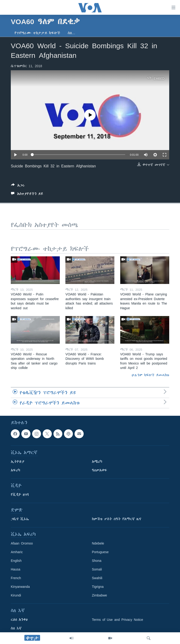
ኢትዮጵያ (18, 462)
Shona (97, 561)
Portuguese (100, 552)
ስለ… (71, 33)
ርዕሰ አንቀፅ (19, 620)
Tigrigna (98, 587)
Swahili (97, 578)
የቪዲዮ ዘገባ (20, 495)
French (16, 578)
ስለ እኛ (16, 628)
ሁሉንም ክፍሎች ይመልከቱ (150, 375)
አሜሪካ (97, 462)
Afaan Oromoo (22, 543)
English (16, 561)
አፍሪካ (15, 470)
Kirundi (16, 595)
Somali (97, 569)
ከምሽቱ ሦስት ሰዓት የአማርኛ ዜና (117, 519)
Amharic (17, 552)
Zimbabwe (99, 595)
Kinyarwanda (20, 587)
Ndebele (98, 543)
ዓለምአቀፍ (99, 470)
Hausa (15, 569)
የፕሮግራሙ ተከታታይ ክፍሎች (37, 33)
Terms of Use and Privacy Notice (118, 620)
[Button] (18, 186)
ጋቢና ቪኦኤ (20, 519)
